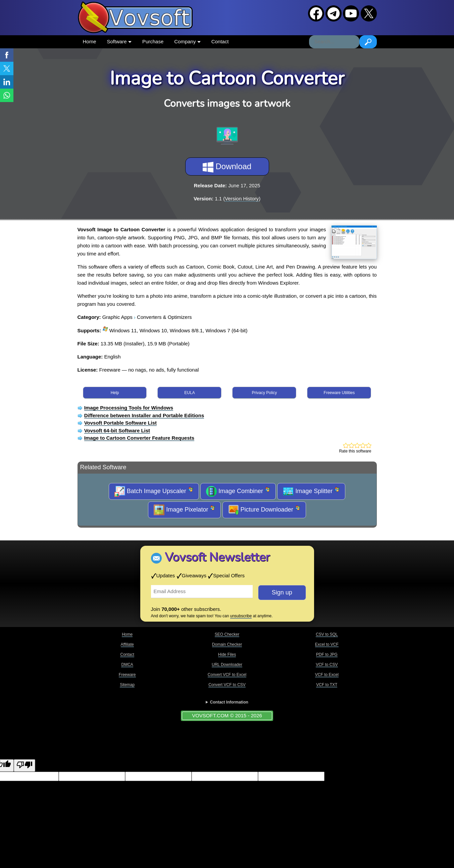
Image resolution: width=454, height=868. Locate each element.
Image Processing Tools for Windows (129, 408)
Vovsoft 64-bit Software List (117, 430)
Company (187, 41)
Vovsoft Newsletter (217, 557)
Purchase (153, 41)
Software (119, 41)
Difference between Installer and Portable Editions (144, 415)
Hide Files (227, 655)
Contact (220, 41)
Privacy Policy (265, 393)
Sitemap (127, 685)
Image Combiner (238, 491)
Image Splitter (311, 491)
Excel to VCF (327, 644)
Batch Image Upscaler (154, 491)
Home (90, 41)
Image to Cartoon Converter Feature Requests (139, 438)
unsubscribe (241, 616)
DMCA (127, 665)
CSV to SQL (327, 634)
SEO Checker (227, 634)
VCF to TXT (327, 685)
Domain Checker (227, 644)
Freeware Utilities (339, 393)
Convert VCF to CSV (227, 685)
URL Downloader (227, 665)
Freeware (127, 675)
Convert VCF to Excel (227, 675)
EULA (189, 393)
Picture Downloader (264, 510)
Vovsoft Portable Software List (120, 423)
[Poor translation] (24, 765)
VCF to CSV (327, 665)
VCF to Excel (327, 675)
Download (227, 167)
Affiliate (127, 644)
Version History (242, 199)
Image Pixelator (184, 510)
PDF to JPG (327, 655)
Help (115, 393)
